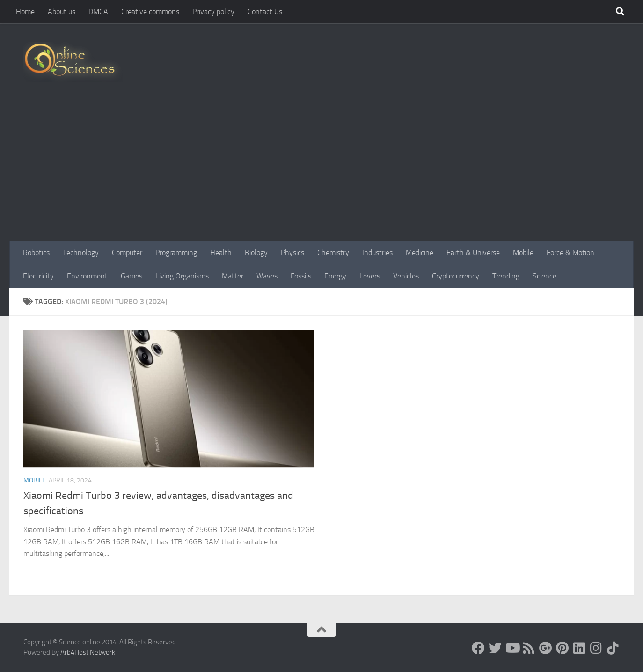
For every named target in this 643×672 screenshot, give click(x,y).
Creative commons (150, 11)
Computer (127, 252)
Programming (176, 252)
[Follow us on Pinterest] (563, 648)
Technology (81, 252)
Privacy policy (213, 11)
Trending (506, 276)
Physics (292, 252)
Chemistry (333, 252)
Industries (377, 252)
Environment (87, 276)
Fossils (301, 276)
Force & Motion (570, 252)
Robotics (36, 252)
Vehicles (406, 276)
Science (544, 276)
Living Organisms (182, 276)
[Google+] (546, 648)
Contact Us (265, 11)
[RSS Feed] (529, 648)
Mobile (523, 252)
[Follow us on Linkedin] (579, 648)
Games (132, 276)
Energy (335, 276)
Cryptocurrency (456, 276)
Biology (256, 252)
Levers (370, 276)
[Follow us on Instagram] (596, 648)
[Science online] (478, 648)
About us (62, 11)
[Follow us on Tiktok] (613, 648)
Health (221, 252)
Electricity (38, 276)
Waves (267, 276)
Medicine (420, 252)
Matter (233, 276)
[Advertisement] (321, 171)
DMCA (98, 11)
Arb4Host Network (88, 652)
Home (25, 11)
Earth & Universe (473, 252)
